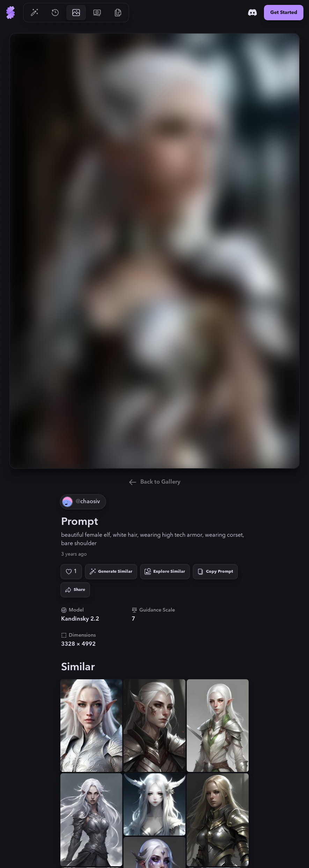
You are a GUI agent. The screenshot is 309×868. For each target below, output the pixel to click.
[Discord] (252, 13)
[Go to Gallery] (76, 13)
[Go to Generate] (34, 13)
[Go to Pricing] (97, 13)
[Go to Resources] (118, 13)
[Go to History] (55, 13)
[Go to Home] (10, 13)
